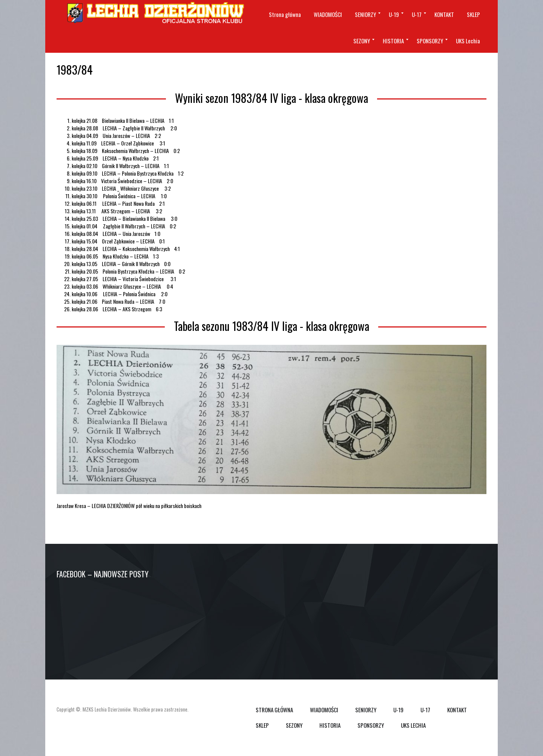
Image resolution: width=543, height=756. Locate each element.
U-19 (398, 710)
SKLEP (262, 725)
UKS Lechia (413, 725)
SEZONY (294, 725)
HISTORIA (330, 725)
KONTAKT (457, 710)
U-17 (425, 710)
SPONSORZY (371, 725)
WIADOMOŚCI (324, 710)
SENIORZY (366, 710)
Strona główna (274, 710)
